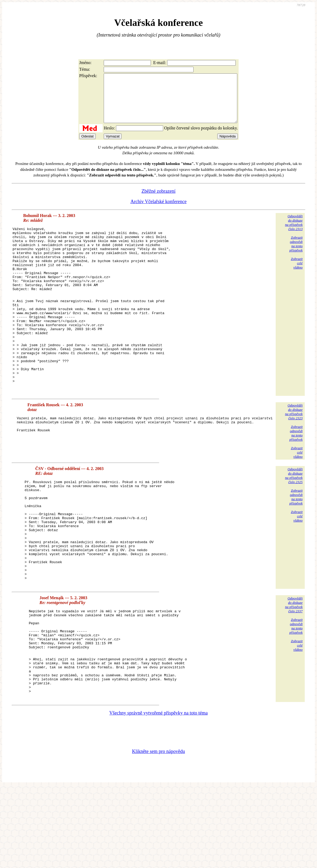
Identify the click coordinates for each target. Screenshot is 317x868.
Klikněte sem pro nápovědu (158, 832)
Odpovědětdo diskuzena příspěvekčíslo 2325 (294, 518)
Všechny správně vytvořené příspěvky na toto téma (158, 794)
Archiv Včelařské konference (158, 211)
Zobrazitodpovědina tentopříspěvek (296, 253)
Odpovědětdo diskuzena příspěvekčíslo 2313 (294, 232)
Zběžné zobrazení (158, 201)
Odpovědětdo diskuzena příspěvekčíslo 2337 (294, 668)
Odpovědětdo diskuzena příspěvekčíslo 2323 (294, 454)
